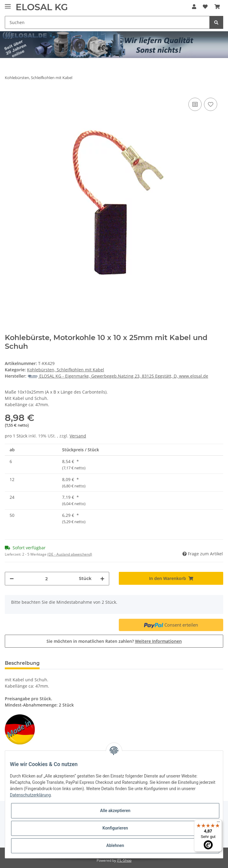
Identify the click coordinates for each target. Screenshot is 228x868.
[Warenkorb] (217, 7)
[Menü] (218, 823)
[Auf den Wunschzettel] (211, 104)
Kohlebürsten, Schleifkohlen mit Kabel (66, 370)
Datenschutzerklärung (30, 795)
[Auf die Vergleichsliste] (195, 104)
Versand (78, 436)
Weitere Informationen (158, 641)
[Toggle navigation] (8, 4)
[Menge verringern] (12, 579)
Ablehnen (115, 845)
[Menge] (46, 579)
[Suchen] (107, 22)
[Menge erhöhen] (102, 579)
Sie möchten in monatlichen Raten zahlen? (114, 641)
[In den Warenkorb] (171, 578)
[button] (194, 7)
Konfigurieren (115, 828)
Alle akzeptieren (115, 811)
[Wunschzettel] (205, 7)
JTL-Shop (124, 860)
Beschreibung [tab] (22, 663)
